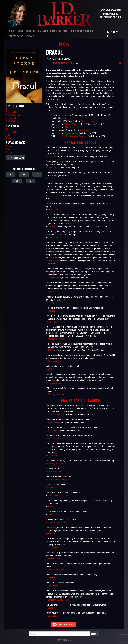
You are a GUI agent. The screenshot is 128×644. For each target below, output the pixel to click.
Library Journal (73, 127)
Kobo (8, 135)
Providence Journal (56, 361)
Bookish (51, 488)
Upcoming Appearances (81, 31)
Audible (9, 149)
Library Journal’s (71, 133)
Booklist (51, 292)
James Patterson (55, 414)
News (65, 31)
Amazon (10, 109)
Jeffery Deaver (54, 422)
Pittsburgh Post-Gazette (58, 496)
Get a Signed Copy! (16, 158)
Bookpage (52, 311)
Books (20, 31)
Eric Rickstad (53, 261)
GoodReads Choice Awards (74, 136)
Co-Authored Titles (62, 63)
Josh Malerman (54, 278)
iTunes (9, 152)
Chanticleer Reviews (56, 339)
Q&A (39, 31)
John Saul (52, 167)
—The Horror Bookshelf (56, 523)
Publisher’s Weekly (72, 124)
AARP (50, 369)
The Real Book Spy (56, 515)
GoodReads (53, 586)
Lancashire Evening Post (58, 600)
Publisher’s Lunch (88, 121)
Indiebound (11, 118)
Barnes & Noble (13, 112)
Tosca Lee (52, 430)
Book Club (30, 31)
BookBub (52, 608)
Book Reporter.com (56, 463)
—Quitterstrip (51, 534)
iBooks (9, 138)
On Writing (56, 31)
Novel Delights (54, 559)
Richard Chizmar (55, 196)
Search (94, 634)
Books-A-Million (13, 115)
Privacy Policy (16, 36)
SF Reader (52, 322)
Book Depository (13, 121)
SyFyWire (51, 303)
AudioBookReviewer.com (59, 480)
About (12, 31)
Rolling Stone (53, 438)
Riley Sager (52, 227)
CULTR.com (52, 455)
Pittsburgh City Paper (57, 394)
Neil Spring (52, 350)
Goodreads (53, 616)
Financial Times (54, 383)
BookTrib (52, 507)
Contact (30, 36)
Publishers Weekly (55, 210)
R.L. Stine (52, 156)
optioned (65, 115)
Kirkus (50, 179)
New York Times (87, 130)
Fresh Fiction (53, 548)
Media (45, 31)
